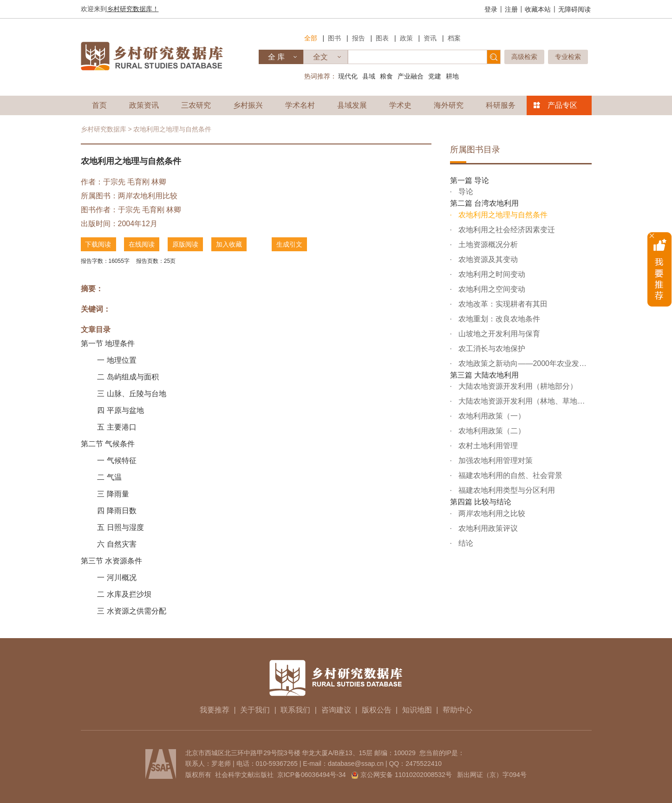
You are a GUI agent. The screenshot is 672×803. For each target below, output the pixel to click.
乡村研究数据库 (104, 129)
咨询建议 (336, 710)
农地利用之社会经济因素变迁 (506, 230)
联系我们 (295, 710)
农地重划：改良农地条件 (498, 319)
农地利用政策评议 (487, 528)
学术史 (400, 105)
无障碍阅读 (574, 9)
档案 (454, 38)
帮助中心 (457, 710)
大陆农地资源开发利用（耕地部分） (517, 386)
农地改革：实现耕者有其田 (502, 304)
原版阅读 (186, 244)
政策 (406, 38)
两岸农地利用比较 (148, 196)
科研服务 (501, 105)
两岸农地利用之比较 (491, 513)
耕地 (452, 76)
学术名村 (300, 105)
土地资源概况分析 (487, 245)
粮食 (386, 76)
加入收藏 (229, 244)
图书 (334, 38)
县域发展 (352, 105)
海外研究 (449, 105)
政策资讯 (144, 105)
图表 (382, 38)
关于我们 (255, 710)
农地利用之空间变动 (491, 289)
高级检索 (524, 57)
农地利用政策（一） (491, 416)
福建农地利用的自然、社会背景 (509, 475)
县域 (369, 76)
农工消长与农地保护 (491, 349)
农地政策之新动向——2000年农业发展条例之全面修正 (524, 363)
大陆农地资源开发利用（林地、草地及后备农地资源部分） (524, 401)
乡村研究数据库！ (133, 9)
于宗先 (114, 182)
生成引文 (290, 244)
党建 (435, 76)
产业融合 (411, 76)
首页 (99, 105)
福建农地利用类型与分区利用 (506, 490)
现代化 (348, 76)
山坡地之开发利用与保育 (498, 334)
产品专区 (562, 105)
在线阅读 (142, 244)
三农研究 (196, 105)
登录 (491, 9)
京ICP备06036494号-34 (312, 775)
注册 (511, 9)
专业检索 (568, 57)
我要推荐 (215, 710)
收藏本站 (538, 9)
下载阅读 (98, 244)
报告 (359, 38)
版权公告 (377, 710)
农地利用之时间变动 (491, 274)
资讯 (430, 38)
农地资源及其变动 (487, 259)
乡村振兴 (248, 105)
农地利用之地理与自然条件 (502, 215)
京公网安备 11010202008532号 (406, 775)
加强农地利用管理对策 (495, 460)
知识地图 (417, 710)
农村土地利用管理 (487, 446)
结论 (465, 543)
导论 (465, 192)
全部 (311, 38)
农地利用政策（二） (491, 431)
